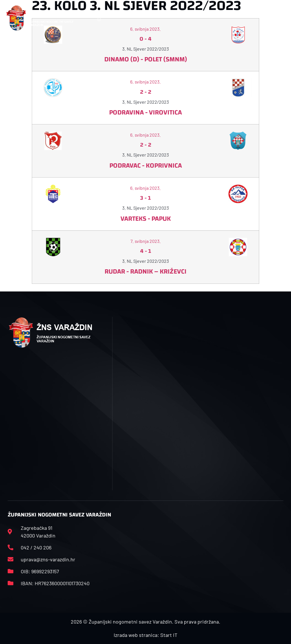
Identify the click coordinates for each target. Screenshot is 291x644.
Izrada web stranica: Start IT (145, 635)
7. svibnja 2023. (146, 241)
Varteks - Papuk (146, 219)
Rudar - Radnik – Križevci (145, 272)
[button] (99, 18)
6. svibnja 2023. (145, 82)
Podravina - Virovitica (145, 112)
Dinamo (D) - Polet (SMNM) (146, 59)
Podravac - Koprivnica (146, 166)
